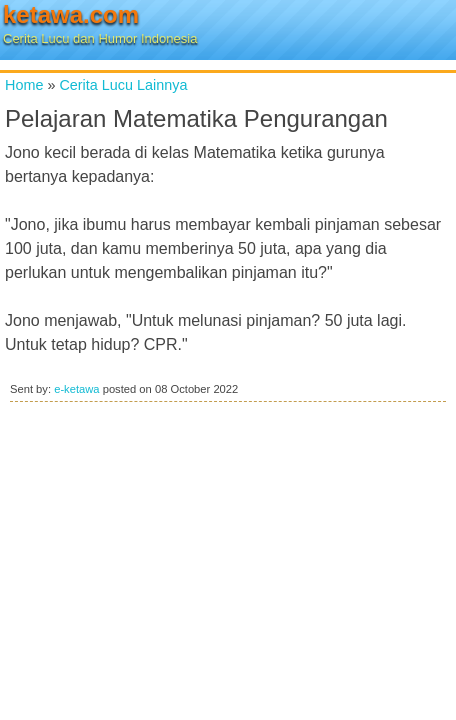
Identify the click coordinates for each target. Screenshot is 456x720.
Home (24, 85)
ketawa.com (71, 14)
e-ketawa (76, 389)
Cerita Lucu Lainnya (123, 85)
